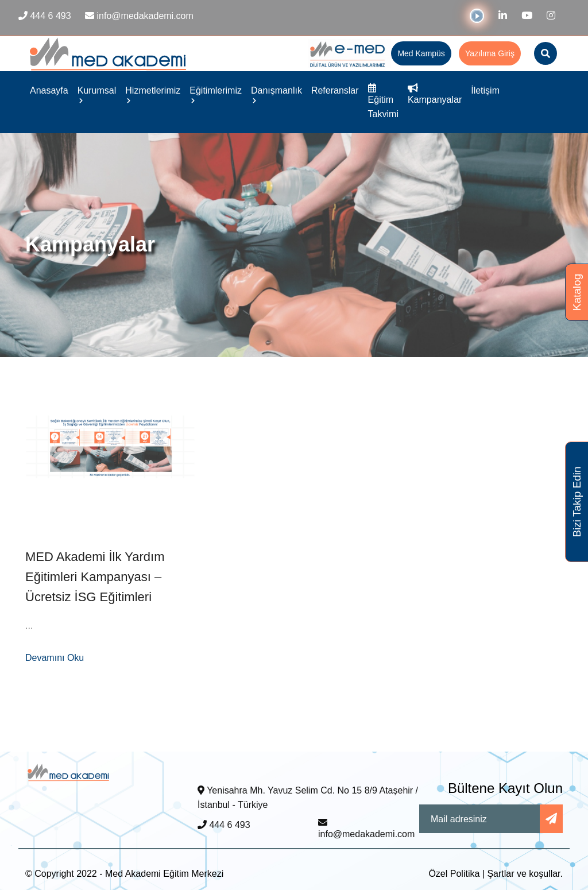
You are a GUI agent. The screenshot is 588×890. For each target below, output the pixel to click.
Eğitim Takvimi (383, 101)
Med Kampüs (421, 53)
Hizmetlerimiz (153, 94)
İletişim (485, 90)
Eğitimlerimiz (216, 94)
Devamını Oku (55, 658)
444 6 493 (224, 825)
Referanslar (335, 90)
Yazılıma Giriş (490, 53)
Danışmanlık (276, 94)
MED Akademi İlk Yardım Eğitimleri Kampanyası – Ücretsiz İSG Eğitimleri (95, 577)
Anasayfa (49, 90)
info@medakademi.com (366, 829)
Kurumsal (97, 94)
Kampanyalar (435, 94)
